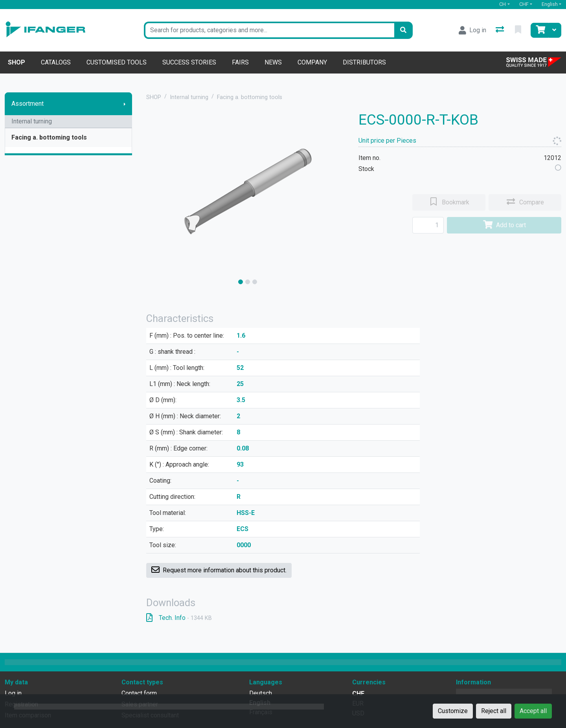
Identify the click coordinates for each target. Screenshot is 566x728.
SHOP (154, 97)
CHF (524, 4)
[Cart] (540, 30)
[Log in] (472, 30)
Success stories (189, 62)
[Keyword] (269, 30)
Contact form (139, 693)
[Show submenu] (125, 104)
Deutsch (261, 693)
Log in (13, 693)
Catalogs (56, 62)
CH (503, 4)
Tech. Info (179, 618)
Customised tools (117, 62)
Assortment (28, 104)
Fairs (240, 62)
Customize (453, 711)
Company (312, 62)
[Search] (403, 30)
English (550, 4)
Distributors (364, 62)
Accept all (533, 711)
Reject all (494, 711)
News (273, 62)
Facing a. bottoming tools (49, 137)
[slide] (241, 282)
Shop (17, 62)
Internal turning (32, 121)
